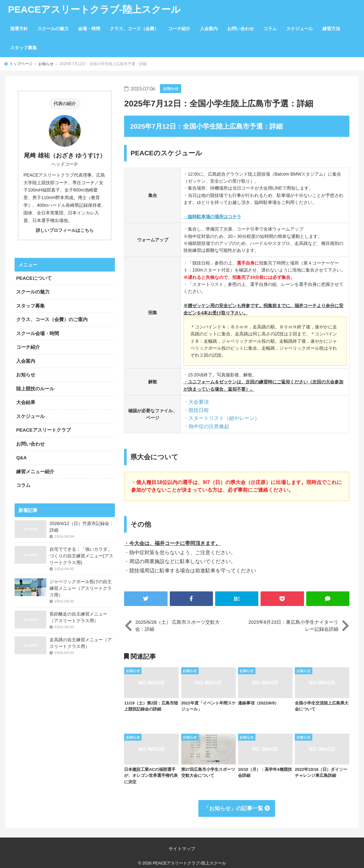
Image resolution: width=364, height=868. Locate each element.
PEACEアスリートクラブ (43, 430)
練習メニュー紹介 (35, 471)
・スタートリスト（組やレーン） (222, 418)
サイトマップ (182, 849)
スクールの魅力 (53, 29)
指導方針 (19, 29)
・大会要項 (196, 402)
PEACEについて (34, 278)
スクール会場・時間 (38, 333)
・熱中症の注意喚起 (206, 426)
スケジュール (300, 29)
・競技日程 (196, 410)
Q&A (21, 458)
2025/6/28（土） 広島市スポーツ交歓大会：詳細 (177, 626)
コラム (270, 29)
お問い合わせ (241, 29)
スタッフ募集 (23, 48)
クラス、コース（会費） (134, 29)
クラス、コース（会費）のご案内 (52, 319)
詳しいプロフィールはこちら (65, 230)
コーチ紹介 (179, 29)
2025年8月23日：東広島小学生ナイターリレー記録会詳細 (293, 626)
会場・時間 (89, 29)
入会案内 (209, 29)
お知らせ (46, 64)
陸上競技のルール (35, 389)
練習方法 (331, 29)
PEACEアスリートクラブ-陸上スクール (94, 9)
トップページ (21, 64)
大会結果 (26, 402)
